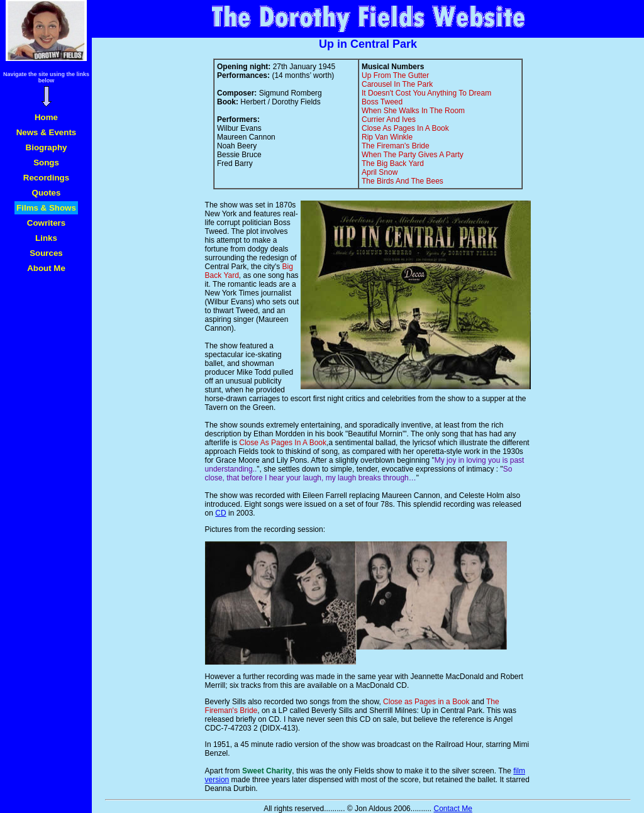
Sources (46, 253)
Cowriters (46, 223)
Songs (46, 163)
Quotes (47, 193)
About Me (46, 268)
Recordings (46, 178)
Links (46, 238)
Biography (47, 147)
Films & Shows (46, 208)
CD (220, 513)
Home (46, 117)
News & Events (47, 132)
